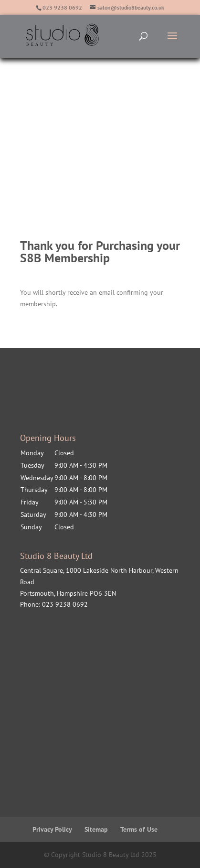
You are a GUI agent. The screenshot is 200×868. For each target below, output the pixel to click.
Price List (52, 151)
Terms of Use (139, 829)
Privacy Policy (52, 829)
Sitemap (96, 829)
